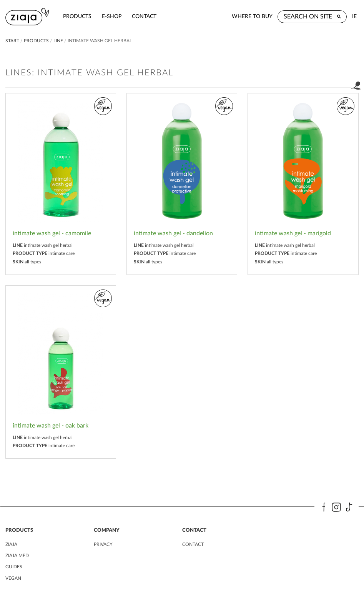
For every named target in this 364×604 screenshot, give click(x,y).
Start (12, 41)
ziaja (11, 544)
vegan (13, 578)
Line (58, 41)
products (77, 16)
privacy (103, 544)
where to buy (252, 16)
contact (144, 16)
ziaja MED (17, 556)
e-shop (112, 16)
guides (14, 567)
